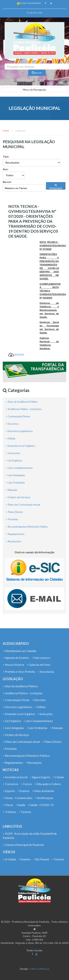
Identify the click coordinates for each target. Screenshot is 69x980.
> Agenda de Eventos (16, 658)
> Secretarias (46, 672)
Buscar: (24, 186)
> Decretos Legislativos (19, 431)
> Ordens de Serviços (18, 497)
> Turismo (25, 812)
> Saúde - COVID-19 (41, 805)
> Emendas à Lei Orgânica (20, 446)
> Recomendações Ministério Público (27, 527)
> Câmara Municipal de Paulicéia (23, 845)
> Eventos (23, 791)
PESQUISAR (56, 187)
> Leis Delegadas (15, 475)
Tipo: (32, 161)
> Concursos (11, 784)
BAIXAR (16, 355)
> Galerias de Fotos (39, 665)
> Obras (8, 805)
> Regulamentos (15, 534)
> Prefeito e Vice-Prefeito (19, 672)
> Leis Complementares (19, 468)
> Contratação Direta (18, 416)
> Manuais (11, 490)
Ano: (14, 173)
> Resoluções (13, 541)
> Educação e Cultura (47, 784)
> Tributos (9, 812)
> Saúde (20, 805)
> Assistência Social (15, 777)
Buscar (37, 73)
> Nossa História (13, 665)
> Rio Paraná (41, 859)
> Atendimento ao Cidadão (20, 651)
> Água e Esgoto (40, 777)
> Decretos (12, 424)
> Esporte (9, 791)
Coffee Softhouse (39, 969)
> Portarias (12, 519)
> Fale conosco (41, 658)
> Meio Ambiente (43, 791)
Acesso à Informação (30, 3)
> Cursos (26, 784)
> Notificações (44, 798)
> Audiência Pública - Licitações (24, 409)
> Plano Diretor (14, 512)
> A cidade (9, 859)
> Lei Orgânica (14, 460)
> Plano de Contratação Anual (23, 505)
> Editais (10, 438)
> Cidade (58, 777)
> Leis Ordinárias (15, 482)
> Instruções (13, 453)
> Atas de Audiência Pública (22, 402)
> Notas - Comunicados (18, 798)
